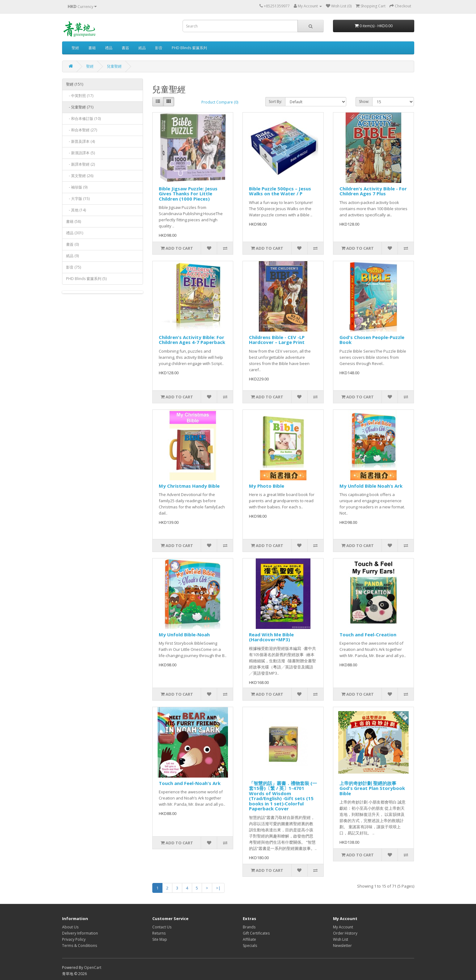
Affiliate (249, 939)
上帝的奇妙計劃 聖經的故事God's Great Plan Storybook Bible (372, 788)
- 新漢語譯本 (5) (80, 153)
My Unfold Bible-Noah (184, 634)
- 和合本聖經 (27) (82, 130)
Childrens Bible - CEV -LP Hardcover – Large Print (277, 340)
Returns (159, 933)
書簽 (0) (72, 244)
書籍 (92, 48)
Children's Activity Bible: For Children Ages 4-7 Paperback (192, 340)
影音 (159, 48)
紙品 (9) (72, 256)
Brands (249, 927)
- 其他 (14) (76, 210)
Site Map (160, 939)
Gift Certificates (256, 933)
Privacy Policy (74, 939)
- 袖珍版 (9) (77, 187)
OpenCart (93, 967)
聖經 (75, 48)
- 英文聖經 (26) (80, 176)
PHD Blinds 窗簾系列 (189, 48)
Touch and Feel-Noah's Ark (190, 783)
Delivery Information (80, 933)
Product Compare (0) (220, 102)
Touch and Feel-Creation (368, 634)
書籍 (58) (74, 221)
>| (218, 888)
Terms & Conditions (80, 946)
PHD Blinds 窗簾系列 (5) (86, 279)
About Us (70, 927)
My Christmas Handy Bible (189, 486)
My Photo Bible (267, 486)
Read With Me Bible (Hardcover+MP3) (271, 637)
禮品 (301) (75, 233)
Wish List (341, 939)
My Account (343, 927)
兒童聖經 (114, 66)
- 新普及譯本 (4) (80, 141)
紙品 (142, 48)
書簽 (125, 48)
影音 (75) (74, 267)
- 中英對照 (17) (80, 96)
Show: (364, 102)
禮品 (109, 48)
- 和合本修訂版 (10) (83, 119)
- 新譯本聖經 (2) (80, 164)
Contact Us (162, 927)
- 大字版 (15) (78, 199)
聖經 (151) (75, 84)
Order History (345, 933)
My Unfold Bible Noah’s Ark (371, 486)
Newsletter (342, 946)
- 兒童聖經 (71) (80, 107)
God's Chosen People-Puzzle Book (372, 340)
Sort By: (275, 102)
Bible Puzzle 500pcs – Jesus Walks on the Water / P (280, 191)
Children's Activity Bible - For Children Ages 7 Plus (373, 191)
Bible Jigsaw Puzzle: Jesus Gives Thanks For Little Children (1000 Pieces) (188, 194)
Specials (250, 946)
